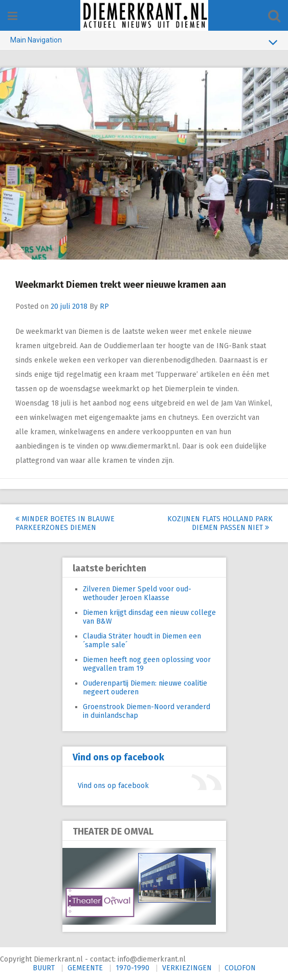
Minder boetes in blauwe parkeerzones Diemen (65, 523)
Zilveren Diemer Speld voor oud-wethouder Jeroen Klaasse (137, 593)
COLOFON (240, 968)
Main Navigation (144, 42)
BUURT (44, 968)
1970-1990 (132, 968)
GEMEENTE (85, 968)
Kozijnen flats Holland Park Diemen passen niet (220, 523)
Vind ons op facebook (118, 757)
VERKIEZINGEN (187, 968)
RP (104, 306)
